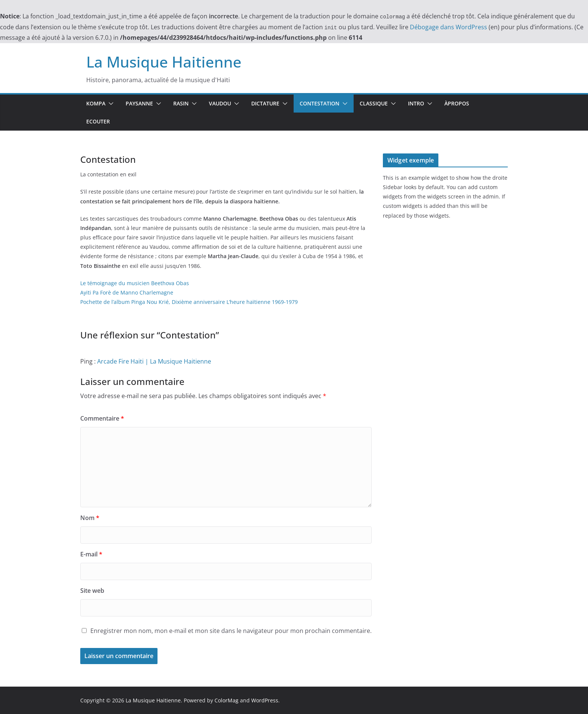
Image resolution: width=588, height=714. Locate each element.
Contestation (319, 103)
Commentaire (102, 418)
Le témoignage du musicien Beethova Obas (135, 283)
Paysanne (139, 103)
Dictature (265, 103)
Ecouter (98, 121)
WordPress (265, 700)
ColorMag (226, 700)
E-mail (91, 554)
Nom (90, 518)
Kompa (96, 103)
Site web (92, 591)
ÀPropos (457, 103)
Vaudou (220, 103)
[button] (109, 104)
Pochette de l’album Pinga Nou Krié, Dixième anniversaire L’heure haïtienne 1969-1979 (189, 302)
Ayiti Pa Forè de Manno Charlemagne (127, 292)
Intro (416, 103)
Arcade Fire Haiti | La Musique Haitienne (154, 361)
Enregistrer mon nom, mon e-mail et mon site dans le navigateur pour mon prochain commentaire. (231, 631)
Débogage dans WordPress (448, 27)
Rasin (181, 103)
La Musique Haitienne (164, 62)
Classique (374, 103)
